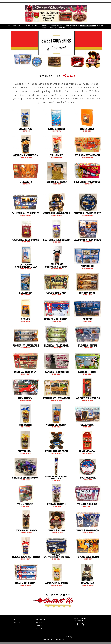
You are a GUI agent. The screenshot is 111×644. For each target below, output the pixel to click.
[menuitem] (8, 26)
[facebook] (77, 625)
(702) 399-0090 (82, 622)
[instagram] (82, 625)
